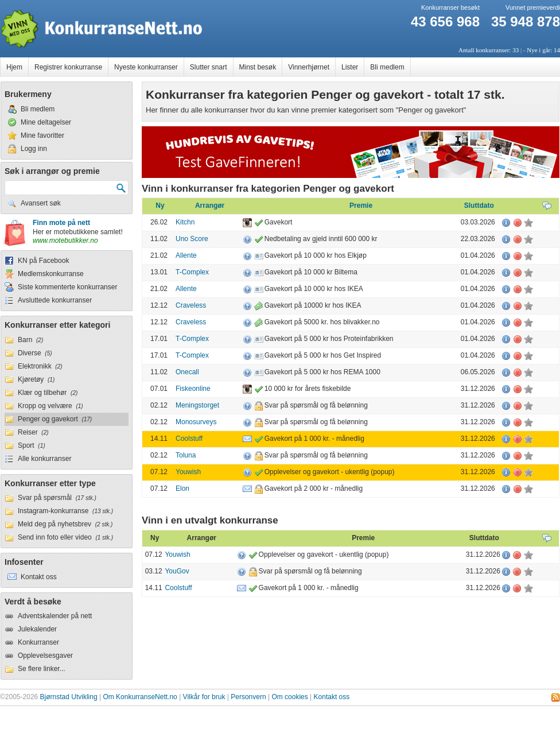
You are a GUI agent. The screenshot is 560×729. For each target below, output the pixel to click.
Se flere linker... (42, 669)
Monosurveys (196, 422)
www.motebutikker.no (65, 241)
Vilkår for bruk (204, 697)
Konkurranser (38, 642)
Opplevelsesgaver (45, 656)
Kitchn (185, 222)
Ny (160, 205)
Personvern (248, 697)
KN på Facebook (43, 261)
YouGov (177, 571)
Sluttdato (479, 205)
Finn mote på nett (61, 223)
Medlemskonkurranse (51, 274)
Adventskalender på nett (55, 616)
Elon (182, 488)
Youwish (188, 472)
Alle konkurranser (44, 459)
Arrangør (210, 205)
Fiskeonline (193, 389)
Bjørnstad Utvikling (69, 697)
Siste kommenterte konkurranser (67, 287)
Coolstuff (189, 439)
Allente (186, 255)
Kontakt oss (332, 697)
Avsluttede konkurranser (55, 300)
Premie (361, 205)
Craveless (191, 305)
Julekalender (37, 629)
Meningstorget (197, 405)
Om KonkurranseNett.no (140, 697)
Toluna (186, 455)
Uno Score (192, 239)
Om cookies (289, 697)
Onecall (187, 372)
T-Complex (192, 272)
